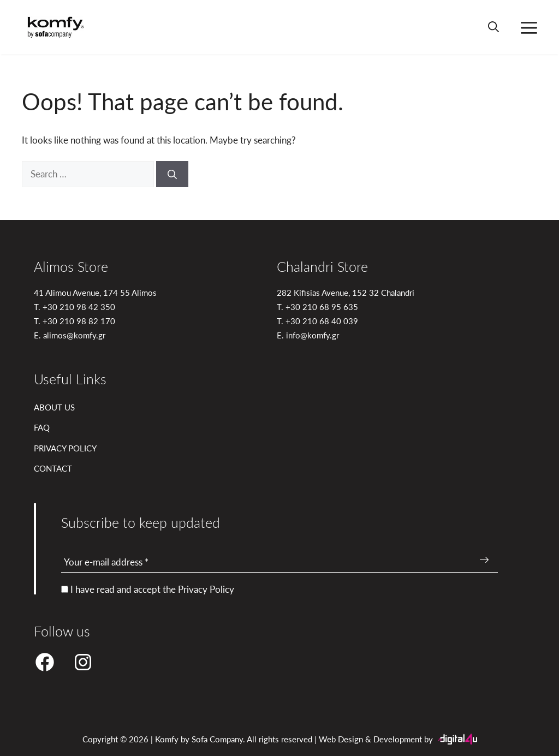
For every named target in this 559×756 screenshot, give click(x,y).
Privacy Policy (206, 589)
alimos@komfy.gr (74, 335)
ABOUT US (54, 407)
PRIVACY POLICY (65, 448)
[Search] (172, 174)
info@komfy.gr (313, 335)
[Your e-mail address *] (279, 562)
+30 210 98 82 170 (79, 321)
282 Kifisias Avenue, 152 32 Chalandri (346, 292)
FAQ (42, 427)
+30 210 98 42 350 (79, 306)
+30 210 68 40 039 (322, 321)
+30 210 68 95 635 (322, 306)
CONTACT (53, 468)
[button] (493, 27)
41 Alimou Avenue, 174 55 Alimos (95, 292)
